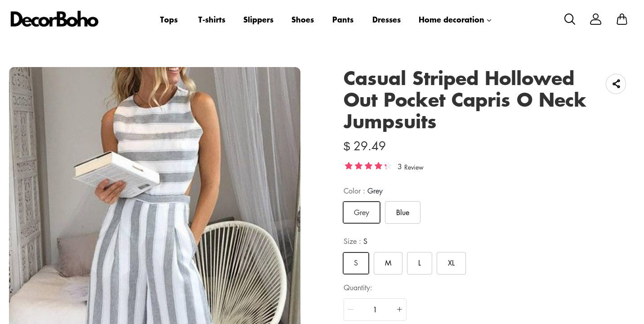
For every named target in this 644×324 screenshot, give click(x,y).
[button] (351, 310)
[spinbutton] (375, 310)
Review (414, 167)
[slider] (368, 166)
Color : (363, 191)
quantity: (358, 288)
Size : (356, 241)
